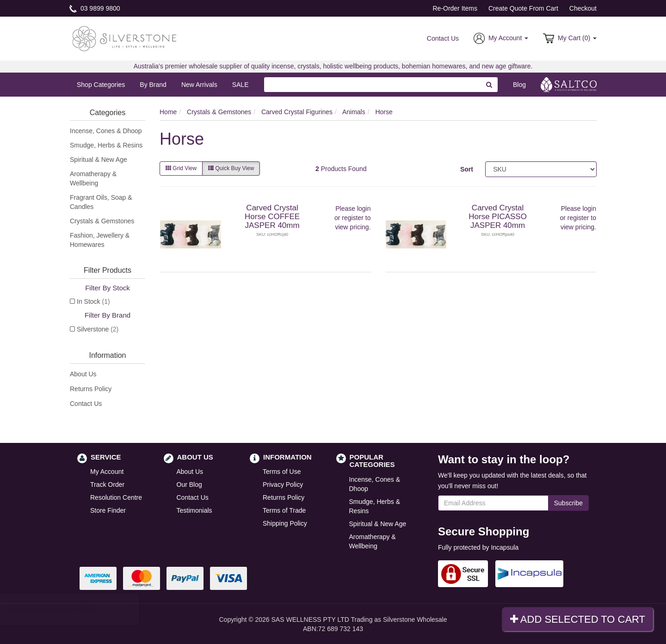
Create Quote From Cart (523, 8)
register (353, 218)
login (364, 209)
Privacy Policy (283, 485)
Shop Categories (101, 85)
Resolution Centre (116, 497)
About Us (83, 374)
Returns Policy (91, 389)
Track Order (107, 485)
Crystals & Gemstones (102, 221)
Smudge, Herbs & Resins (106, 145)
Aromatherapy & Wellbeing (93, 178)
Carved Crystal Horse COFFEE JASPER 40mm (272, 216)
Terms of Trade (284, 510)
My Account (107, 472)
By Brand (153, 85)
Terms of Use (282, 472)
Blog (519, 85)
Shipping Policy (285, 523)
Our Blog (189, 485)
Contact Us (443, 38)
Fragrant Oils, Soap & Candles (101, 202)
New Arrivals (199, 85)
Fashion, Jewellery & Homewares (100, 240)
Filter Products (108, 270)
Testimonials (194, 510)
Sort (467, 169)
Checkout (583, 8)
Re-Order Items (455, 8)
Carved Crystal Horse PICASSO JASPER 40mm (498, 216)
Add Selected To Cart (578, 619)
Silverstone (98, 329)
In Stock (93, 301)
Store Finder (108, 510)
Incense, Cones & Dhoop (106, 131)
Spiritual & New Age (99, 159)
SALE (240, 85)
